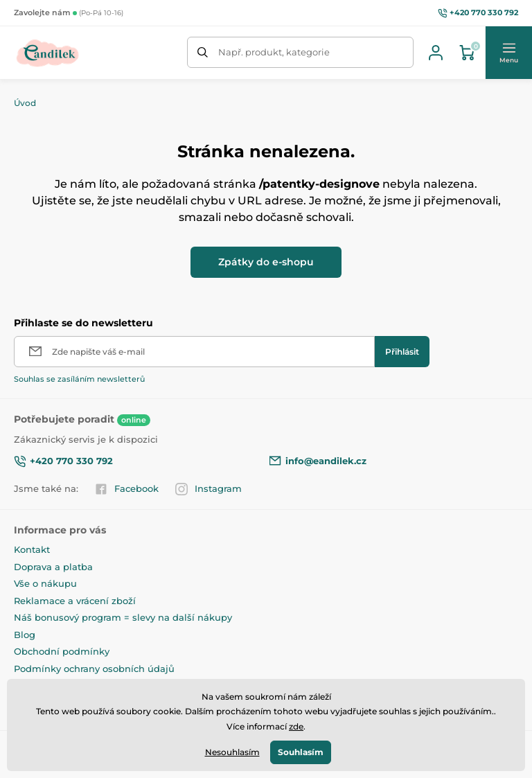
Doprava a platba (53, 567)
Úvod (25, 103)
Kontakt (32, 549)
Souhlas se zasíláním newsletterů (79, 379)
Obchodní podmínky (62, 651)
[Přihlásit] (402, 352)
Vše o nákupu (45, 583)
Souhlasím (301, 752)
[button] (508, 53)
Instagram (209, 489)
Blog (25, 635)
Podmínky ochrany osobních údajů (94, 669)
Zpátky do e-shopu (266, 262)
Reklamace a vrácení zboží (75, 601)
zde (296, 726)
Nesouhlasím (232, 752)
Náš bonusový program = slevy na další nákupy (123, 617)
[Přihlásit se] (436, 53)
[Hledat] (203, 52)
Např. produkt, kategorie (274, 52)
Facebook (127, 489)
